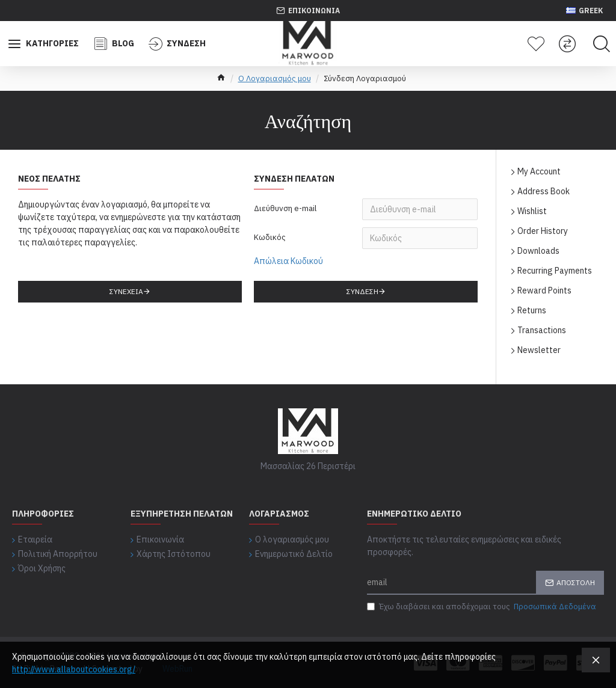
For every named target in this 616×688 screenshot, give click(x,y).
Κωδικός (270, 237)
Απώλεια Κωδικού (288, 261)
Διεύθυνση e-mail (285, 208)
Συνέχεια (126, 291)
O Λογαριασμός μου (275, 78)
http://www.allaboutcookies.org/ (74, 669)
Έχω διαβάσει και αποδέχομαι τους (482, 607)
